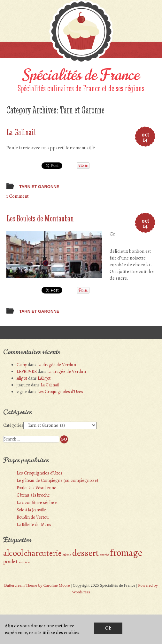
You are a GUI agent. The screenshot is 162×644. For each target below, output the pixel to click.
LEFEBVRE (27, 372)
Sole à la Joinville (31, 510)
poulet (10, 561)
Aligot (22, 378)
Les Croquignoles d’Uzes (60, 392)
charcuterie (43, 553)
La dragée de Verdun (57, 365)
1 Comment (18, 196)
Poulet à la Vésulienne (36, 488)
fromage (126, 553)
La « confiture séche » (37, 503)
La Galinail (21, 132)
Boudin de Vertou (33, 517)
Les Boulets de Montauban (40, 218)
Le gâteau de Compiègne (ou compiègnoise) (57, 480)
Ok (108, 628)
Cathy (22, 365)
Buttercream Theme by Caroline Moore (37, 585)
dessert (85, 553)
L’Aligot (44, 378)
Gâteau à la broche (33, 495)
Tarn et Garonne (39, 187)
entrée (104, 555)
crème (67, 555)
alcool (13, 553)
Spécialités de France (81, 75)
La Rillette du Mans (34, 525)
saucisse (25, 562)
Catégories (13, 425)
